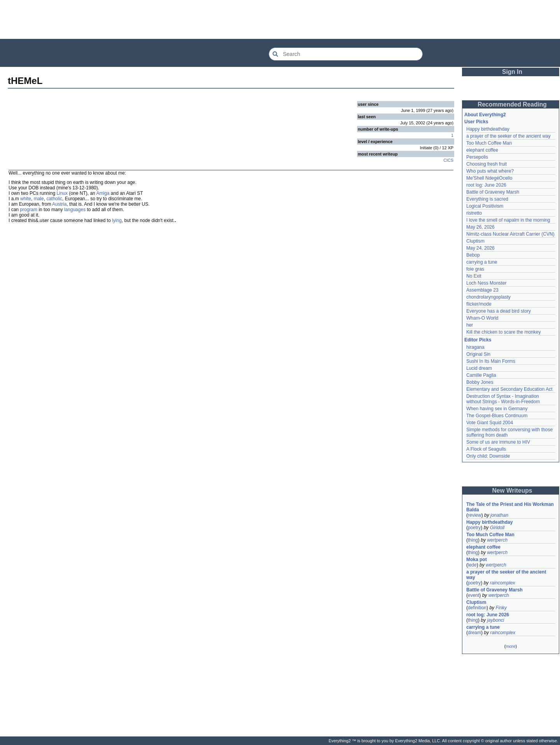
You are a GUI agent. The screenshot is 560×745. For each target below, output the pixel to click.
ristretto (474, 213)
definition (477, 608)
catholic (54, 199)
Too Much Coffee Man (489, 143)
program (29, 210)
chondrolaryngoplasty (488, 297)
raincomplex (503, 583)
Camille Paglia (481, 375)
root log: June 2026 (486, 185)
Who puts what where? (490, 171)
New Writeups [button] (512, 491)
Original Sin (478, 354)
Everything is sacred (487, 199)
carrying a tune (482, 262)
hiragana (475, 347)
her (470, 325)
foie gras (475, 269)
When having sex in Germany (497, 409)
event (473, 595)
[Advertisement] (280, 19)
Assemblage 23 (482, 290)
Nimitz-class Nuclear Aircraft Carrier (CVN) (510, 234)
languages (75, 210)
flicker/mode (479, 304)
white (26, 199)
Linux (62, 193)
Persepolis (477, 157)
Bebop (473, 255)
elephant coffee (482, 150)
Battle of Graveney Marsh (493, 192)
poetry (474, 528)
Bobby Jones (480, 382)
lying (117, 220)
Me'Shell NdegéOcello (489, 178)
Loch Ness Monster (486, 283)
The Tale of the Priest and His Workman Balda (511, 507)
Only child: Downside (488, 456)
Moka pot (477, 560)
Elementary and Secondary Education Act (509, 389)
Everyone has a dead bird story (499, 311)
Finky (501, 608)
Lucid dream (479, 368)
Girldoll (497, 528)
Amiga (103, 193)
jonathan (499, 515)
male (39, 199)
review (475, 515)
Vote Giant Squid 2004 (490, 423)
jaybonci (495, 620)
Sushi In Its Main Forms (491, 361)
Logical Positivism (485, 206)
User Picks (476, 122)
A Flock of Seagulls (486, 449)
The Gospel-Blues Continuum (497, 416)
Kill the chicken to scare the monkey (503, 332)
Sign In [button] (512, 72)
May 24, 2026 (480, 248)
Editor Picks (478, 340)
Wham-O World (482, 318)
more (510, 646)
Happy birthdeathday (488, 129)
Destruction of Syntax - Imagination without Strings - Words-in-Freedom (503, 399)
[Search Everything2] (346, 54)
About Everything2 (485, 115)
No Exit (474, 276)
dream (474, 633)
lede (472, 565)
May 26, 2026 (480, 227)
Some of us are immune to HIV (498, 442)
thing (473, 540)
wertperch (497, 540)
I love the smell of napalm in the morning (508, 220)
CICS (448, 160)
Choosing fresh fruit (486, 164)
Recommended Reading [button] (512, 104)
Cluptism (475, 241)
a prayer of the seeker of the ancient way (508, 136)
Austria (59, 204)
